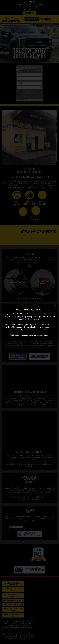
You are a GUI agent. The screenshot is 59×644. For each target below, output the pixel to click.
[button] (55, 306)
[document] (29, 322)
